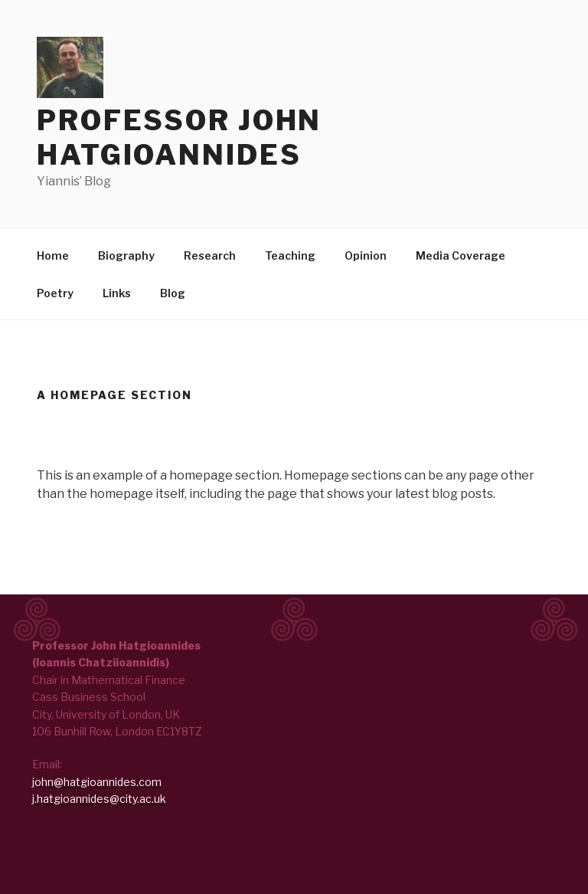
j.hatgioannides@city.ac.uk (99, 799)
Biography (126, 255)
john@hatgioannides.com (97, 782)
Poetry (55, 293)
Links (117, 293)
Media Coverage (461, 255)
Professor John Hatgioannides (179, 138)
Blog (173, 293)
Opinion (366, 255)
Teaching (290, 255)
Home (53, 255)
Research (210, 255)
